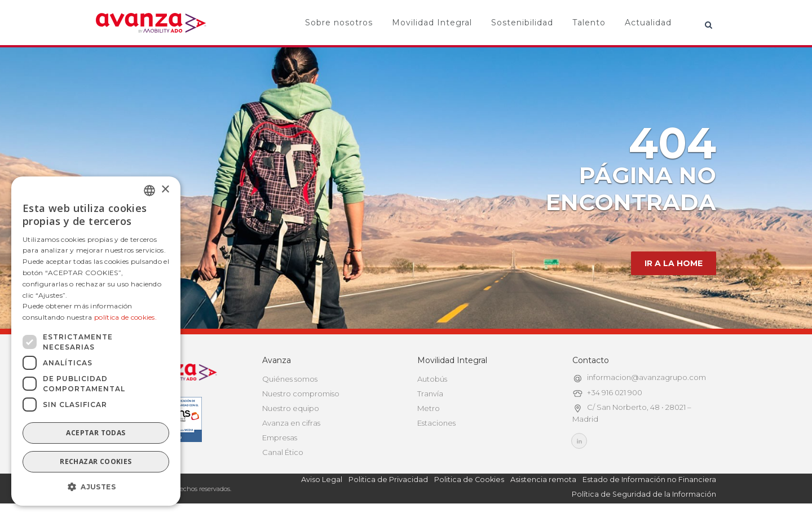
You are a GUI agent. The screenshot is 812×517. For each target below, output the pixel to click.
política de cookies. (125, 317)
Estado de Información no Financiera (649, 480)
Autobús (432, 379)
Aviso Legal (322, 480)
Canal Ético (283, 452)
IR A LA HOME (674, 263)
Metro (429, 408)
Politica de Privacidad (388, 480)
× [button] (165, 190)
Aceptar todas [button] (96, 433)
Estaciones (436, 423)
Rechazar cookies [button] (96, 461)
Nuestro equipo (291, 408)
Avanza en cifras (291, 423)
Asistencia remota (543, 480)
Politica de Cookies (469, 480)
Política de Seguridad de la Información (644, 494)
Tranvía (430, 394)
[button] (96, 487)
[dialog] (96, 341)
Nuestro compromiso (301, 394)
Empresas (280, 438)
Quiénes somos (290, 379)
